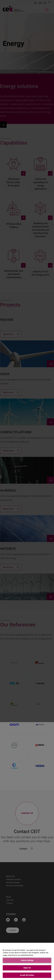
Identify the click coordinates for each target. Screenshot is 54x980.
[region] (27, 961)
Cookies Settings (27, 960)
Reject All (27, 968)
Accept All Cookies (27, 975)
